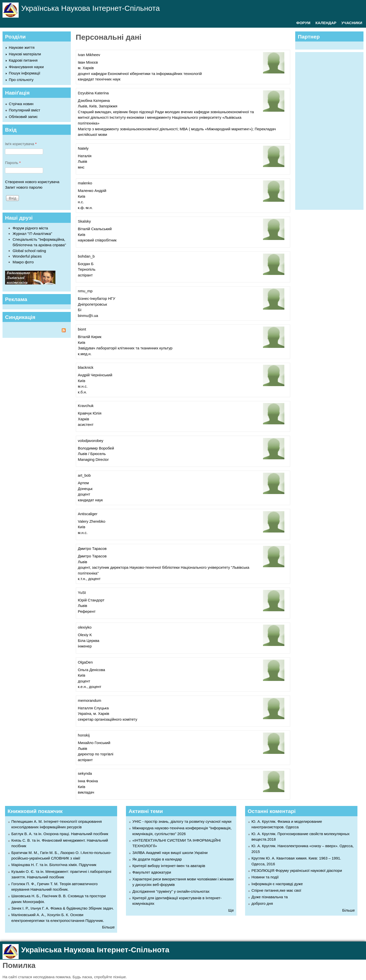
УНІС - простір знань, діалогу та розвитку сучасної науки (182, 821)
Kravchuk (86, 406)
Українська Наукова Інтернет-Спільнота (90, 8)
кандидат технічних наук (99, 79)
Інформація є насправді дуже (277, 884)
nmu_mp (85, 291)
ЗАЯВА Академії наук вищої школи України (170, 853)
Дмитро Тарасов (92, 548)
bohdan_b (86, 256)
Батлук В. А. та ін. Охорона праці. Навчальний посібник (60, 834)
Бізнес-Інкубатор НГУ (96, 298)
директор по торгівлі (96, 754)
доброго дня (262, 903)
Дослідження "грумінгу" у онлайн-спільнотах (171, 891)
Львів (82, 161)
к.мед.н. (85, 354)
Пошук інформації (25, 73)
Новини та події (265, 877)
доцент (84, 494)
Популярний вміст (25, 110)
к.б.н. (82, 392)
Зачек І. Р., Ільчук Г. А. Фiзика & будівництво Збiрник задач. (63, 908)
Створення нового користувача (32, 182)
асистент (86, 424)
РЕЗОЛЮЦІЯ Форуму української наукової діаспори (297, 870)
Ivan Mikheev (89, 55)
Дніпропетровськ (92, 304)
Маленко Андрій (92, 191)
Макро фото (23, 262)
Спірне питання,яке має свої (276, 890)
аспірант (85, 275)
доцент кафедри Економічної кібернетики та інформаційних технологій (140, 74)
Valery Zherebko (92, 521)
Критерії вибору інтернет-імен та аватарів (169, 866)
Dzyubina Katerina (93, 93)
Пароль (13, 163)
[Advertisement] (332, 130)
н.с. (81, 202)
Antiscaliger (88, 514)
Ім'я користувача (21, 144)
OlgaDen (85, 662)
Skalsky (84, 221)
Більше (108, 927)
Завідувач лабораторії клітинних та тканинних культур (125, 348)
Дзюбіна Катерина (94, 100)
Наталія (85, 156)
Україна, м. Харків (93, 713)
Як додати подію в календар (157, 859)
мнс (81, 167)
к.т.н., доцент (89, 579)
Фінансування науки (26, 67)
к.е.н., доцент (90, 687)
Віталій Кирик (90, 337)
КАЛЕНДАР (326, 23)
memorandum (90, 700)
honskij (84, 735)
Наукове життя (22, 47)
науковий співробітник (97, 240)
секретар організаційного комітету (108, 719)
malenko (85, 183)
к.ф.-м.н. (85, 208)
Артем (83, 483)
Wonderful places (27, 256)
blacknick (86, 367)
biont (82, 329)
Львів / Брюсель (92, 454)
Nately (83, 148)
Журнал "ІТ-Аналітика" (32, 234)
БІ (80, 310)
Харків (84, 419)
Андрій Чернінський (95, 375)
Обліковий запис (23, 117)
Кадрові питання (23, 60)
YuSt (82, 593)
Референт (87, 611)
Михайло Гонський (94, 743)
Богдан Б (86, 264)
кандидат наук (90, 500)
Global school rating (29, 251)
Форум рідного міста (30, 228)
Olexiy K (85, 635)
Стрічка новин (21, 104)
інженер (85, 646)
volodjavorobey (91, 441)
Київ (81, 196)
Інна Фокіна (88, 781)
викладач (86, 792)
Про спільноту (21, 80)
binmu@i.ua (88, 316)
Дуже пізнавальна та (270, 897)
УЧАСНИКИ (352, 23)
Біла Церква (89, 641)
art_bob (84, 475)
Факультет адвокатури (152, 872)
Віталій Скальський (95, 229)
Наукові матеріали (25, 54)
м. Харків (86, 68)
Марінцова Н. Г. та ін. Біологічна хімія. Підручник (54, 865)
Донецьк (85, 489)
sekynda (85, 773)
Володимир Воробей (96, 448)
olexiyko (85, 627)
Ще (231, 910)
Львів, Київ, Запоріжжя (98, 106)
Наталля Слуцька (93, 708)
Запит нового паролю (24, 187)
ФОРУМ (303, 23)
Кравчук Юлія (90, 413)
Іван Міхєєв (88, 62)
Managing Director (93, 459)
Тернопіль (87, 269)
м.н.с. (83, 386)
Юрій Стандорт (91, 600)
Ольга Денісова (91, 670)
